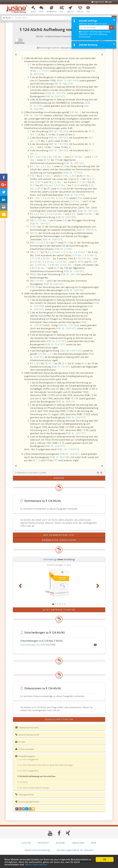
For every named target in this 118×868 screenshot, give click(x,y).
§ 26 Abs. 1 (59, 214)
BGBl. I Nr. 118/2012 (68, 449)
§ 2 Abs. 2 (49, 166)
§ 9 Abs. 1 (88, 176)
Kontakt (60, 843)
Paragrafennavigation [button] (25, 756)
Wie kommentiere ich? (59, 535)
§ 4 (43, 243)
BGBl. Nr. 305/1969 (66, 217)
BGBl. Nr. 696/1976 (63, 84)
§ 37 (32, 258)
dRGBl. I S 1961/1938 (67, 80)
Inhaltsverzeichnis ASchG (27, 728)
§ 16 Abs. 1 (58, 182)
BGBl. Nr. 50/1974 (65, 401)
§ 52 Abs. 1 (88, 258)
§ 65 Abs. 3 (44, 220)
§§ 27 (33, 185)
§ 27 (74, 214)
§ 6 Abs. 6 (52, 198)
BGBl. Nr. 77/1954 (73, 173)
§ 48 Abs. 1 (47, 258)
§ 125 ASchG (23, 782)
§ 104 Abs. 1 (78, 157)
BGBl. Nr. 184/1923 (58, 138)
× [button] (114, 20)
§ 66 (80, 198)
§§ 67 (85, 363)
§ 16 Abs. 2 (69, 252)
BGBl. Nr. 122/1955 (74, 195)
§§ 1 (34, 176)
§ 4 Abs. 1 (48, 176)
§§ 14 (41, 182)
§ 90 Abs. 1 (42, 268)
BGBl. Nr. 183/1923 (58, 131)
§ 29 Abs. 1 (90, 214)
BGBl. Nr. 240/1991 (54, 284)
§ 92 (49, 157)
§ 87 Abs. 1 (69, 265)
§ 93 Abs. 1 (59, 157)
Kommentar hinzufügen (59, 540)
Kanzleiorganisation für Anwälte (75, 850)
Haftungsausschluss (24, 795)
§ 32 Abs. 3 (49, 185)
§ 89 (32, 268)
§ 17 (79, 182)
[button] (33, 9)
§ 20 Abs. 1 (82, 252)
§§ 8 (36, 227)
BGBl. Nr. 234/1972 (55, 96)
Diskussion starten (59, 719)
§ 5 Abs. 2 (66, 176)
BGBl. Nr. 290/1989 (71, 274)
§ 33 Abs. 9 (91, 255)
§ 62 (38, 157)
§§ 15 (67, 243)
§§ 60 (60, 189)
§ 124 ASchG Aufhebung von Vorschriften (36, 776)
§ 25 (50, 214)
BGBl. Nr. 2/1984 (63, 249)
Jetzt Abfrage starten (59, 610)
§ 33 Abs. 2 (62, 185)
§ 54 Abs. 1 (51, 262)
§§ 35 (77, 185)
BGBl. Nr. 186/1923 (58, 150)
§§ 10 (80, 179)
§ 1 (34, 157)
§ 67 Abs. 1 (76, 201)
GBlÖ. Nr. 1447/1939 (71, 351)
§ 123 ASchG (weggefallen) (28, 771)
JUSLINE (27, 843)
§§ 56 (81, 262)
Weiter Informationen (36, 865)
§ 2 (45, 198)
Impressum (78, 843)
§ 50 (78, 258)
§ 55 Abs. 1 (63, 262)
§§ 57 (65, 363)
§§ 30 (64, 166)
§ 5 (34, 363)
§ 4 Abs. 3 (57, 252)
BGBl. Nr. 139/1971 (40, 224)
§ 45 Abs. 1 (76, 112)
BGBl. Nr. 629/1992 (74, 290)
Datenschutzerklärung (37, 850)
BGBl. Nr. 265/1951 (74, 163)
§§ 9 (39, 363)
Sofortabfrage (50, 559)
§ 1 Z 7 (37, 252)
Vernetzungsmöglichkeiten (27, 802)
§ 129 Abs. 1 (40, 281)
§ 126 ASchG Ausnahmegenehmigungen (34, 788)
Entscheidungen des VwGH (33, 645)
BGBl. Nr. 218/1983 (74, 271)
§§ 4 (36, 274)
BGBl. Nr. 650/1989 (60, 457)
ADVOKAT (44, 843)
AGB (94, 843)
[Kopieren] (101, 473)
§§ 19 (85, 182)
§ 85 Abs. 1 (43, 265)
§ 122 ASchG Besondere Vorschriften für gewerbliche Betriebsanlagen (45, 765)
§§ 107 (47, 160)
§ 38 (38, 258)
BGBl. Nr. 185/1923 (58, 144)
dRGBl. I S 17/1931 (40, 71)
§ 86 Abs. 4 (56, 265)
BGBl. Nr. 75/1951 (61, 367)
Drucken (20, 742)
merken (59, 478)
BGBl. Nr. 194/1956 (56, 93)
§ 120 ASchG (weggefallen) (28, 759)
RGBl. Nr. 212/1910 (56, 341)
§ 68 (90, 201)
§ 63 (61, 198)
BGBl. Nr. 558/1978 (52, 239)
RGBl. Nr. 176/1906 (68, 325)
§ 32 (36, 233)
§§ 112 (37, 460)
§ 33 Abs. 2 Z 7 (45, 354)
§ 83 (44, 157)
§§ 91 (57, 268)
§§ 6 (74, 176)
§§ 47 (41, 189)
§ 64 (66, 198)
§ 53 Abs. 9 (38, 262)
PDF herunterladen (25, 749)
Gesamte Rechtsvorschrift (27, 735)
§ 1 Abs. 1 (37, 166)
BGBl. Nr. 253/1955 (88, 211)
